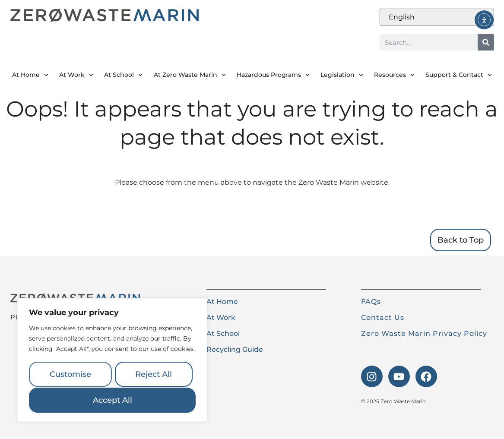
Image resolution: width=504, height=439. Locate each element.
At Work (76, 75)
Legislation (342, 75)
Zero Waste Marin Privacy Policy (424, 333)
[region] (112, 361)
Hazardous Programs (273, 75)
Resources (394, 75)
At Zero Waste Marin (190, 75)
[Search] (486, 42)
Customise (70, 375)
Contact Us (383, 317)
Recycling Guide (235, 349)
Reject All (154, 375)
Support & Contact (459, 75)
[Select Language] (437, 17)
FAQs (371, 302)
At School (123, 75)
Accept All (113, 400)
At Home (30, 75)
